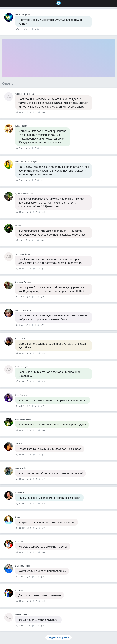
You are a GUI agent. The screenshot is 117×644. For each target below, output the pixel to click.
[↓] (38, 29)
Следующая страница (58, 637)
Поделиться (42, 29)
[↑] (33, 29)
